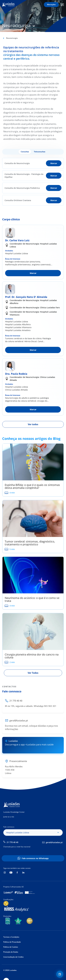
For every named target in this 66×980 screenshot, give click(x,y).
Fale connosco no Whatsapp (35, 858)
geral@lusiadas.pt (54, 842)
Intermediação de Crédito (13, 957)
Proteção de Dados (11, 952)
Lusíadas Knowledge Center (14, 812)
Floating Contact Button (60, 974)
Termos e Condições (11, 937)
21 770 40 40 (12, 842)
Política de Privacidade (12, 942)
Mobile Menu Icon (62, 5)
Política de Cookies (11, 947)
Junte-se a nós (9, 817)
